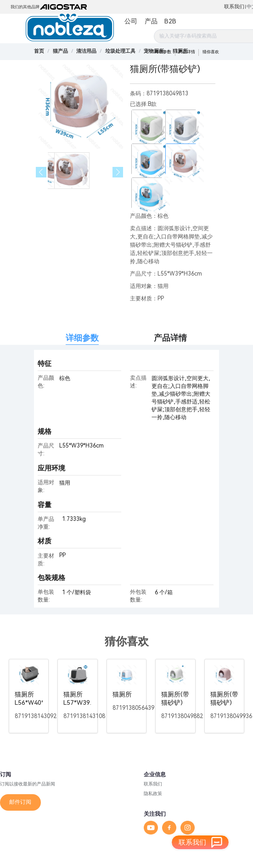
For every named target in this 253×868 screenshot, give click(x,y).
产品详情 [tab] (170, 338)
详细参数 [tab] (82, 338)
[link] (60, 51)
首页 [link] (39, 51)
